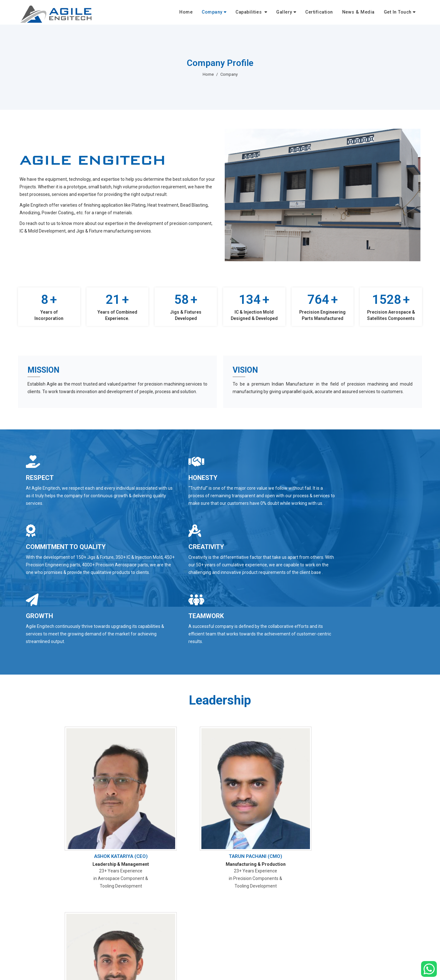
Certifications (243, 971)
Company (224, 13)
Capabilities (259, 13)
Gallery (292, 13)
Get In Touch (399, 13)
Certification (326, 13)
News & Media (363, 13)
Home (199, 13)
